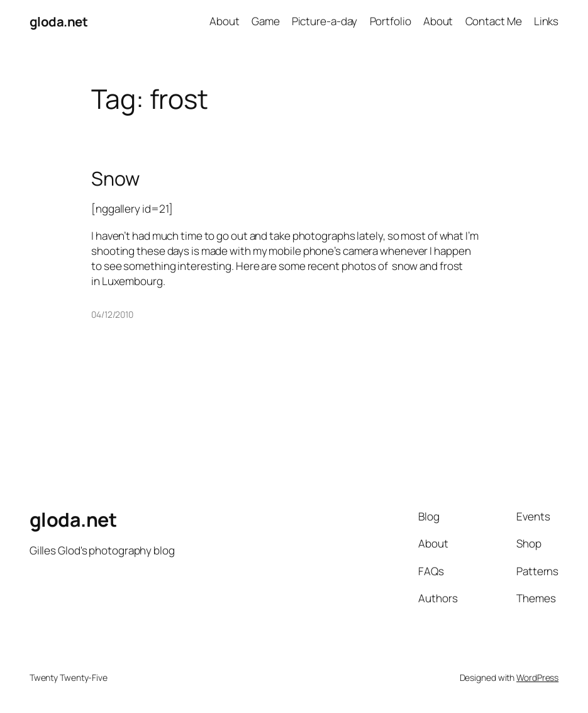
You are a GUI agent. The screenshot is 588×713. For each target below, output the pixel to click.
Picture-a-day (325, 21)
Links (546, 21)
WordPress (537, 677)
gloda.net (59, 21)
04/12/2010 (112, 314)
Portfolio (391, 21)
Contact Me (494, 21)
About (225, 21)
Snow (115, 179)
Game (266, 21)
